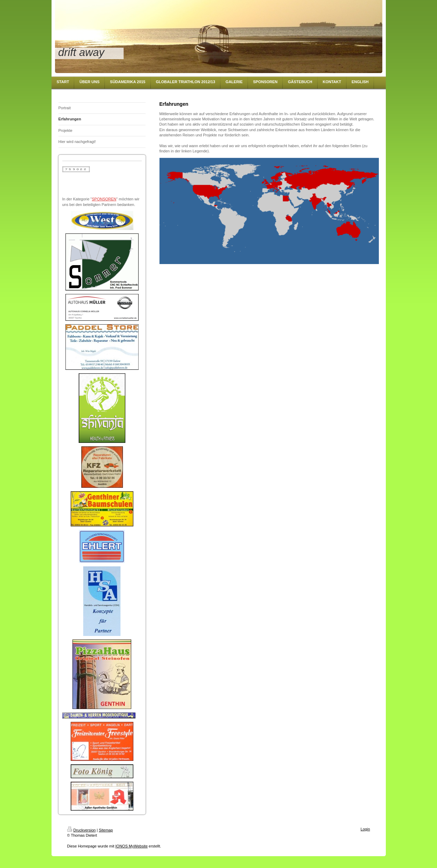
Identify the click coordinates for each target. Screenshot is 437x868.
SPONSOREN (104, 199)
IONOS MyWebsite (131, 846)
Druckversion (81, 830)
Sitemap (106, 830)
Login (365, 829)
